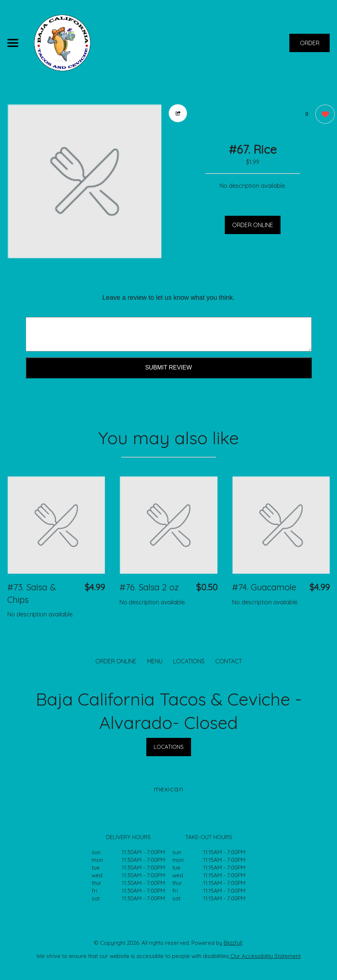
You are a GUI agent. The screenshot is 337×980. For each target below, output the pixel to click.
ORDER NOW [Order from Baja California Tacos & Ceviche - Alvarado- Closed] (310, 46)
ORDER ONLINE (253, 225)
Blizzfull (233, 943)
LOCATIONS (189, 661)
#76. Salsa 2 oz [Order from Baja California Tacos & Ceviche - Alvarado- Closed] (149, 587)
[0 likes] (323, 115)
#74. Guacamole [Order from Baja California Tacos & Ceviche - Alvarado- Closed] (264, 587)
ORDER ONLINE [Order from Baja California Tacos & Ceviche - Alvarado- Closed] (116, 661)
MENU (155, 661)
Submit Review (169, 367)
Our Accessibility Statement (265, 956)
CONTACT (229, 661)
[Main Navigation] (13, 43)
